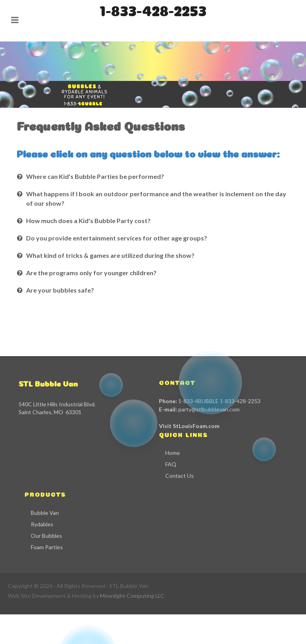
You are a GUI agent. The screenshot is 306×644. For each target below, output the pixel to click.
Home (173, 453)
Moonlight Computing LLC (132, 596)
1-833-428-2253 (153, 9)
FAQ (171, 464)
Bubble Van (45, 513)
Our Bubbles (46, 536)
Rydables (42, 524)
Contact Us (179, 476)
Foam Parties (47, 547)
